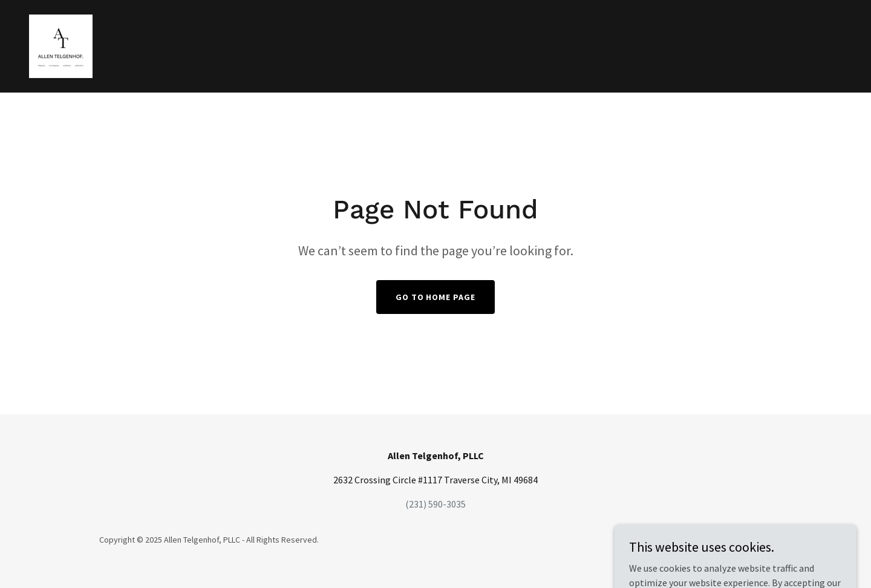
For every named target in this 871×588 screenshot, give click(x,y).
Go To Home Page (436, 297)
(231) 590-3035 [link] (435, 504)
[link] (61, 45)
